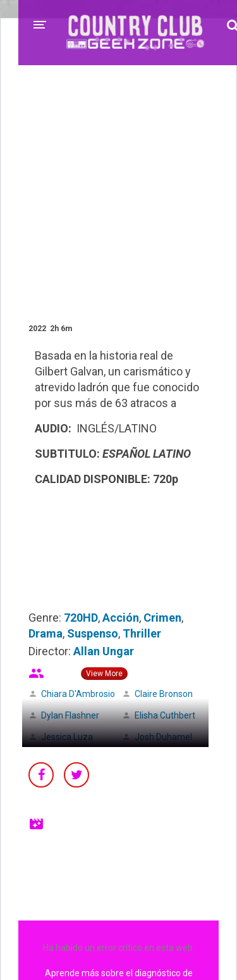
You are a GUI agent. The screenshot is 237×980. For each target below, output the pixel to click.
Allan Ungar (104, 651)
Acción (121, 618)
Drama (46, 633)
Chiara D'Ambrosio (78, 694)
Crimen (162, 618)
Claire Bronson (164, 694)
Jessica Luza (67, 737)
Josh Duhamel (163, 737)
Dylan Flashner (70, 715)
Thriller (142, 633)
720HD (81, 618)
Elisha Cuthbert (165, 715)
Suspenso (93, 633)
